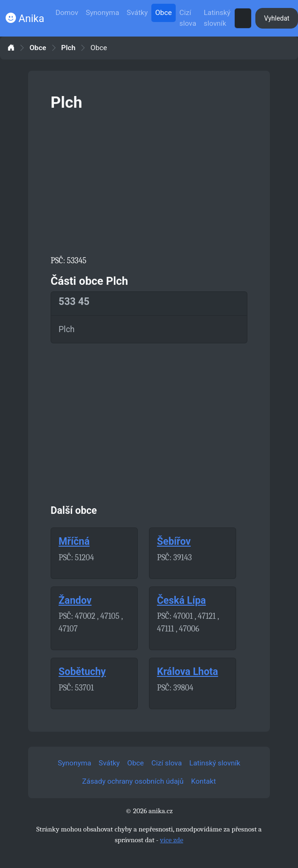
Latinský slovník (217, 18)
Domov (67, 13)
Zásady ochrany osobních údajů (133, 781)
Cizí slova (188, 18)
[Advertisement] (149, 181)
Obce (163, 13)
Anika (25, 19)
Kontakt (204, 781)
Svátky (137, 13)
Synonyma (102, 13)
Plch (69, 48)
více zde (171, 840)
